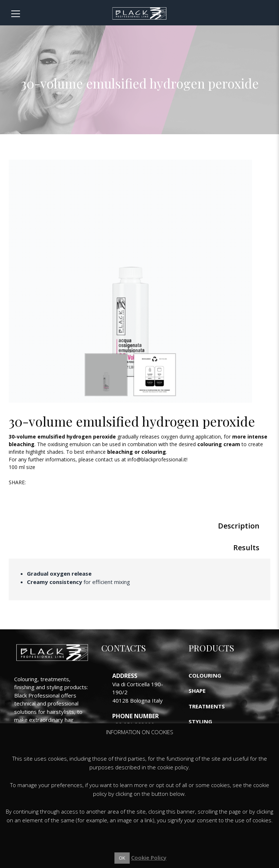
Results (246, 548)
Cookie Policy (149, 857)
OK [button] (122, 858)
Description (239, 526)
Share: (17, 482)
